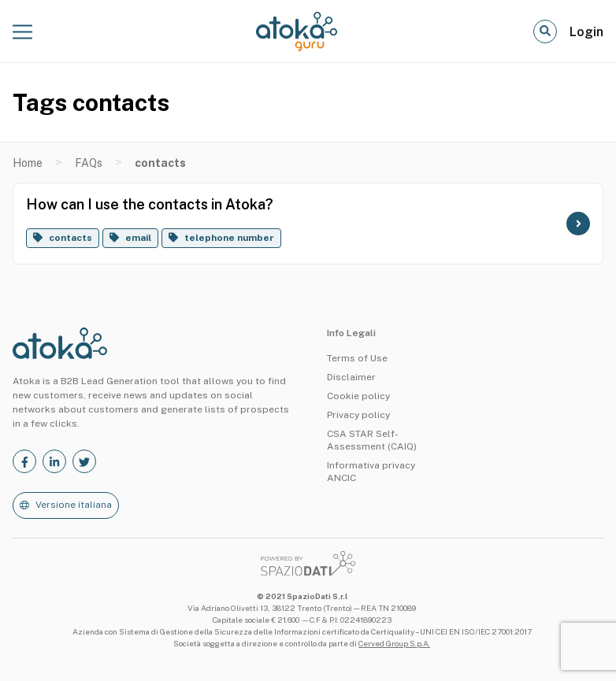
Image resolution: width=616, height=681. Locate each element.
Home (28, 163)
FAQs (89, 163)
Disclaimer (351, 377)
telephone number (229, 238)
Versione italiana (74, 505)
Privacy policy (358, 415)
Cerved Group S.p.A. (394, 643)
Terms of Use (357, 358)
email (138, 238)
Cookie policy (358, 396)
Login (586, 32)
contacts (71, 238)
